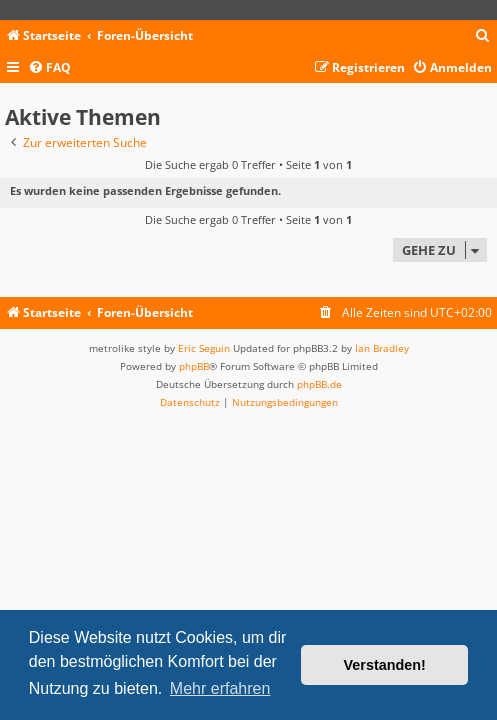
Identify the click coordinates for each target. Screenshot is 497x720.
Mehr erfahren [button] (220, 688)
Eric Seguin (204, 348)
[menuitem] (483, 36)
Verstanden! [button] (385, 665)
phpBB (194, 366)
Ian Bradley (382, 348)
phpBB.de (319, 384)
